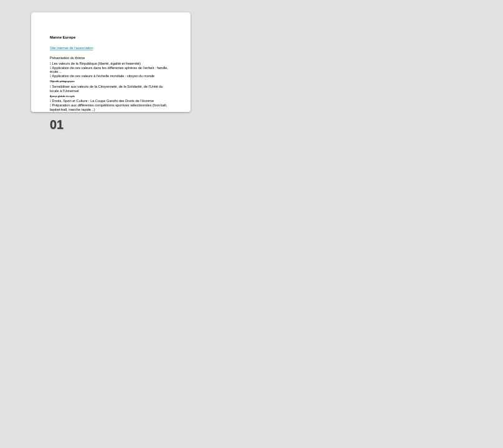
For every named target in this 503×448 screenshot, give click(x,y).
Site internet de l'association (72, 48)
